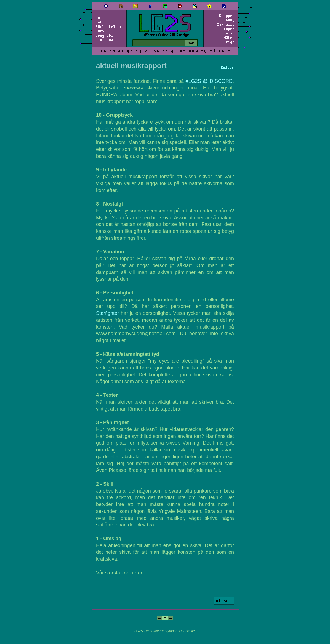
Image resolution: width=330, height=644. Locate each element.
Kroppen (227, 15)
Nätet (229, 38)
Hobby (229, 20)
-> (171, 618)
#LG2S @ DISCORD (209, 81)
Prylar (228, 33)
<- (159, 618)
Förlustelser (109, 26)
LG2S (100, 31)
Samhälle (226, 24)
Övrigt (228, 42)
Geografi (104, 35)
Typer (229, 29)
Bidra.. (224, 601)
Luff (100, 22)
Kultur (102, 18)
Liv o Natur (108, 40)
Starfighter (107, 313)
